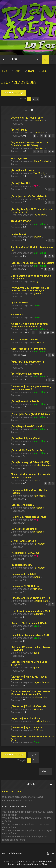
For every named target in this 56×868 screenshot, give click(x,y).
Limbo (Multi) (18, 234)
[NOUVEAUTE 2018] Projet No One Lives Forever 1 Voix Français (30, 289)
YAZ (36, 186)
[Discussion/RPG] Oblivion (26, 586)
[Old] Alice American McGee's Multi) (31, 611)
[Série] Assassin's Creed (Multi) (29, 196)
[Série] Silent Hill (20, 183)
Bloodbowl (17, 315)
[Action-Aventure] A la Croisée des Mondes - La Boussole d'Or (31, 693)
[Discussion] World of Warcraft (28, 706)
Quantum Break (20, 303)
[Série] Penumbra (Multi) (25, 401)
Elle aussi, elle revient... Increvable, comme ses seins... (31, 476)
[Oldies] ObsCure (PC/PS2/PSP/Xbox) (32, 414)
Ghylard (37, 237)
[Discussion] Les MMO (24, 574)
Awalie (37, 577)
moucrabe (39, 508)
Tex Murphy (39, 133)
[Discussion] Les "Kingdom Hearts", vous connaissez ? (31, 388)
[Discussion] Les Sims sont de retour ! (32, 263)
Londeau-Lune (41, 601)
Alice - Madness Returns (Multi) (29, 349)
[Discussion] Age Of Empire (26, 728)
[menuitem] (13, 59)
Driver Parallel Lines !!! (24, 541)
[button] (38, 99)
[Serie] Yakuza (19, 130)
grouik (37, 668)
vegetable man (41, 682)
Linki (36, 480)
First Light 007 (19, 158)
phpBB (21, 861)
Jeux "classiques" (20, 82)
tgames (37, 294)
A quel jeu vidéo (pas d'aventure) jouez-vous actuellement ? (29, 325)
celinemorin (39, 496)
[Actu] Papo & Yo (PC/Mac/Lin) (28, 426)
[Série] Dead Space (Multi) (26, 438)
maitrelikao (40, 224)
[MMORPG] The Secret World (27, 362)
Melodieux (39, 121)
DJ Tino (37, 730)
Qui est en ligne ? (12, 792)
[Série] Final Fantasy (22, 170)
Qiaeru (45, 864)
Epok (36, 626)
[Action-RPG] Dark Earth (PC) (27, 450)
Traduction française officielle (23, 864)
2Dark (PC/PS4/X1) (22, 221)
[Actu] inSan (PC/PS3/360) (26, 553)
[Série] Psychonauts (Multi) (26, 374)
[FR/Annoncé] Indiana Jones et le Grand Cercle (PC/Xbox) (29, 144)
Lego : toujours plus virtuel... (27, 718)
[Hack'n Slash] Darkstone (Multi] (29, 517)
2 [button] (34, 99)
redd (36, 305)
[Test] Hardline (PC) (22, 565)
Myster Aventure (42, 465)
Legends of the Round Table (27, 118)
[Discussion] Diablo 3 (23, 505)
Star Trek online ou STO (24, 340)
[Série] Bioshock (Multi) (24, 529)
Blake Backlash (41, 161)
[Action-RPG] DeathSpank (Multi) (29, 623)
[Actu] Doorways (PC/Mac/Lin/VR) (30, 462)
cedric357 (39, 343)
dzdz (36, 653)
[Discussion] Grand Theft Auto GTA (31, 598)
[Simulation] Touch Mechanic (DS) (30, 635)
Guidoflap (38, 614)
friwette (38, 589)
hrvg (36, 282)
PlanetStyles (45, 861)
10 (52, 333)
